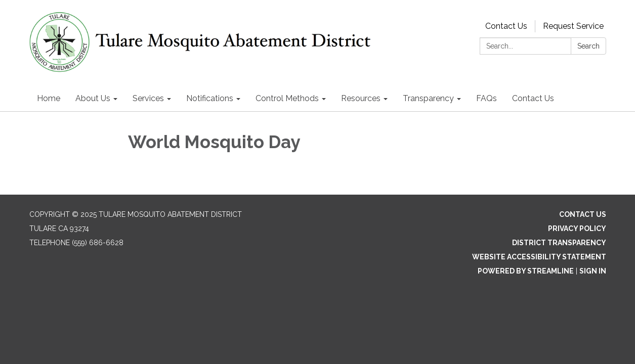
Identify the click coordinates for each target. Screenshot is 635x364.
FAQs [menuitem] (486, 98)
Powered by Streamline (526, 271)
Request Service (573, 26)
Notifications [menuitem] (210, 98)
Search (588, 46)
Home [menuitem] (49, 98)
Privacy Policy (577, 229)
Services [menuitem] (148, 98)
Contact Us (506, 26)
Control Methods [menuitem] (287, 98)
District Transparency (559, 243)
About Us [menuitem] (93, 98)
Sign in (593, 271)
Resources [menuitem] (361, 98)
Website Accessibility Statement (539, 257)
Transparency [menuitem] (428, 98)
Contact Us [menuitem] (533, 98)
